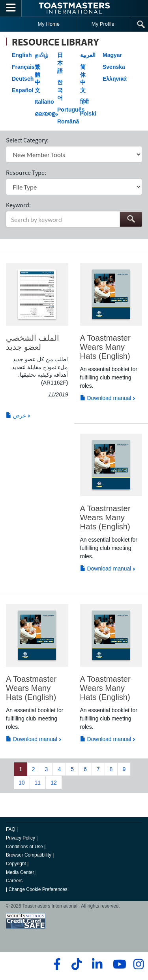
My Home (49, 24)
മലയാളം (46, 114)
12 (54, 783)
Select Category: (27, 140)
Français (23, 67)
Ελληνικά (115, 79)
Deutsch (23, 79)
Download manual (106, 398)
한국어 (60, 90)
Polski (88, 114)
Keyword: (18, 205)
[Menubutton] (11, 8)
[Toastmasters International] (74, 8)
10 (22, 783)
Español (22, 90)
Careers (14, 881)
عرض (16, 415)
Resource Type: (26, 172)
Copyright (16, 864)
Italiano (44, 102)
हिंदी (84, 102)
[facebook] (56, 964)
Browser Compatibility (29, 855)
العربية (88, 55)
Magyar (112, 55)
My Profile (103, 24)
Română (68, 121)
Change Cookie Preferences (38, 889)
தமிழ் (41, 55)
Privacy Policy (21, 838)
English (22, 55)
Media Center (20, 872)
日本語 (60, 63)
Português (71, 110)
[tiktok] (76, 964)
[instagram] (138, 964)
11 (38, 783)
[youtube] (118, 964)
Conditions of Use (24, 847)
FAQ (11, 829)
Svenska (114, 67)
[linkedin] (97, 964)
